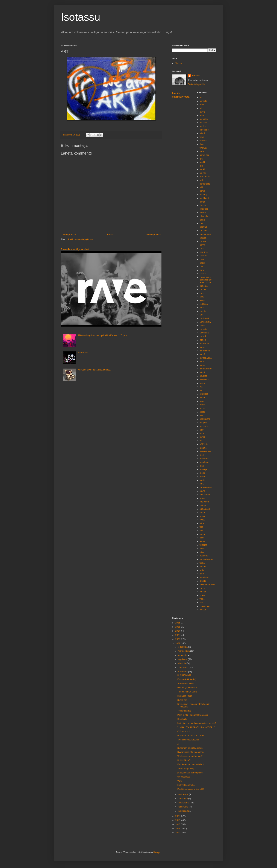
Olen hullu (182, 719)
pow (202, 430)
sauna (203, 491)
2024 (178, 631)
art (201, 108)
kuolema (204, 286)
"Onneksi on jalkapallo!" (188, 740)
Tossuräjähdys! (184, 711)
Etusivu (111, 234)
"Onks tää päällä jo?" (187, 769)
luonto (203, 325)
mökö (202, 372)
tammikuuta (184, 811)
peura (202, 408)
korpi (202, 270)
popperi (203, 423)
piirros (203, 412)
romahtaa (204, 462)
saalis (202, 480)
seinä (202, 498)
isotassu (196, 76)
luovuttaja (204, 333)
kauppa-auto (206, 234)
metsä (203, 354)
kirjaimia (204, 256)
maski (202, 347)
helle (202, 180)
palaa (202, 397)
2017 (178, 828)
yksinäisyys (205, 606)
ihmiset (203, 205)
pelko (202, 405)
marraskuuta (184, 651)
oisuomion (204, 379)
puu (201, 441)
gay (201, 159)
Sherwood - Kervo (186, 683)
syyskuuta (183, 659)
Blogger (157, 852)
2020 (178, 816)
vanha (203, 588)
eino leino (204, 130)
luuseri (203, 336)
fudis (202, 151)
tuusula (203, 566)
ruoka (202, 473)
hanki (202, 169)
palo (202, 401)
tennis (202, 541)
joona (202, 220)
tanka (202, 534)
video (202, 595)
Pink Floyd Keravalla (187, 688)
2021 (178, 643)
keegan (203, 238)
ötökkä (203, 610)
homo (202, 191)
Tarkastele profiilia (197, 84)
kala (202, 223)
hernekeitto (205, 184)
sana (202, 484)
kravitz (203, 274)
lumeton (203, 311)
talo (201, 527)
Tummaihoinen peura (187, 692)
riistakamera (205, 451)
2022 (178, 639)
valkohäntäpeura (207, 584)
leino (202, 297)
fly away (203, 148)
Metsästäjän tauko (186, 785)
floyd (202, 144)
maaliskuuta (184, 803)
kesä (202, 249)
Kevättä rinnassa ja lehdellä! (191, 789)
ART (179, 744)
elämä (203, 133)
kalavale (204, 227)
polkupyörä (205, 419)
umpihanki (204, 577)
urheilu (203, 581)
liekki (202, 308)
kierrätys (204, 252)
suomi (202, 513)
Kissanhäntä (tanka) (187, 679)
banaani (203, 123)
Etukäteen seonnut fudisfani (190, 764)
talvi (201, 531)
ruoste (203, 477)
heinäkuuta (183, 668)
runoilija (203, 469)
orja (201, 387)
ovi (201, 390)
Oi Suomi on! (183, 731)
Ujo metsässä (184, 777)
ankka (202, 105)
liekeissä (204, 304)
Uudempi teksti (69, 234)
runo (202, 466)
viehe (202, 599)
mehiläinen (205, 351)
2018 (178, 824)
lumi (202, 315)
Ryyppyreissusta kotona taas (191, 752)
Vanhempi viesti (153, 234)
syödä (202, 520)
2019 (178, 820)
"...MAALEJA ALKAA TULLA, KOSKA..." (196, 727)
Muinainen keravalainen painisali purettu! (197, 723)
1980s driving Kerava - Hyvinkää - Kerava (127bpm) (102, 335)
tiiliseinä (203, 545)
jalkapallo (204, 216)
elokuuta (182, 663)
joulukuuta (183, 647)
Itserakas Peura (185, 696)
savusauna (205, 495)
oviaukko (204, 394)
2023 (178, 635)
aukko (202, 112)
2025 (178, 627)
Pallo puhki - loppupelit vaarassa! (193, 715)
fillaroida (204, 141)
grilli (201, 166)
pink (202, 415)
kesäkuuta (183, 672)
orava (202, 383)
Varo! (180, 781)
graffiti (202, 162)
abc (201, 97)
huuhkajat (204, 198)
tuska (202, 563)
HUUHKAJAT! (184, 760)
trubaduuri (204, 556)
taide (202, 523)
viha (202, 602)
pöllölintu (204, 444)
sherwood (204, 502)
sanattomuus (206, 487)
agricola (203, 101)
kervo (202, 245)
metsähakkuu (206, 358)
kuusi (202, 293)
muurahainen (206, 369)
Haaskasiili (83, 353)
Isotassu (80, 17)
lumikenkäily (205, 322)
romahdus (204, 459)
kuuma (203, 290)
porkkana (204, 426)
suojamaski (205, 509)
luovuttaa (204, 329)
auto (202, 115)
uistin (202, 570)
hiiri (201, 187)
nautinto (203, 376)
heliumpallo (205, 177)
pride (202, 433)
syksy (202, 516)
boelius (203, 126)
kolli (201, 267)
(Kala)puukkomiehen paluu (190, 773)
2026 (178, 623)
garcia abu (205, 155)
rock (202, 455)
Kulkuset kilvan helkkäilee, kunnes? (95, 370)
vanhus (203, 592)
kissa (202, 259)
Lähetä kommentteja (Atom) (79, 239)
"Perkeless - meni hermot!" (190, 756)
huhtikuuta (183, 798)
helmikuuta (183, 807)
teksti (202, 538)
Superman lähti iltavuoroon (190, 748)
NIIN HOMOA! (184, 675)
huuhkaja (204, 195)
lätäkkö (203, 340)
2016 (178, 833)
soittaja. (203, 505)
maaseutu (204, 343)
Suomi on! (182, 700)
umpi (202, 574)
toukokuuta (183, 794)
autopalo (204, 119)
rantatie (203, 448)
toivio (202, 552)
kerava (203, 241)
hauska (203, 173)
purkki (202, 437)
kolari (202, 263)
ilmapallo (204, 209)
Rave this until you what (75, 249)
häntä (202, 202)
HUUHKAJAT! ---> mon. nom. (191, 736)
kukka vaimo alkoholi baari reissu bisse (206, 280)
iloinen (203, 213)
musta (203, 365)
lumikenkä (204, 318)
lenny (202, 300)
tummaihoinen (206, 559)
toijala (202, 549)
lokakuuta (183, 655)
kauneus (204, 231)
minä (202, 361)
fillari (202, 137)
